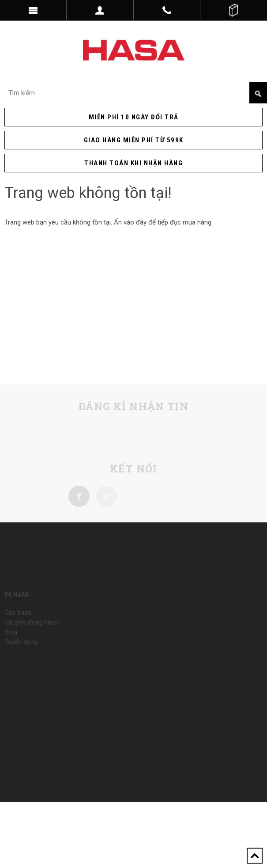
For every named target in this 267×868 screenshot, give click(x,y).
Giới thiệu (18, 619)
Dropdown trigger (100, 10)
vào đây (135, 222)
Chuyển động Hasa (32, 629)
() (234, 10)
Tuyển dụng (21, 648)
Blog (11, 639)
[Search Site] (133, 93)
